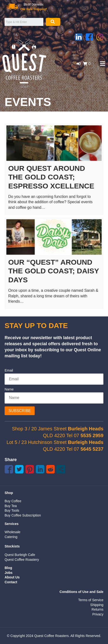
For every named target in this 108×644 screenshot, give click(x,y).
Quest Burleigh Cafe (20, 555)
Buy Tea (11, 506)
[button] (78, 64)
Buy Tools (12, 510)
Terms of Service (91, 600)
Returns (97, 609)
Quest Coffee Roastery (22, 560)
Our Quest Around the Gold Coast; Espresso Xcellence (51, 177)
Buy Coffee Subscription (23, 515)
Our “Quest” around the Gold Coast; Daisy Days (54, 271)
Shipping (97, 605)
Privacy (98, 614)
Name (9, 389)
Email (9, 370)
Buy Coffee (13, 501)
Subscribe (20, 411)
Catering (11, 537)
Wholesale (12, 532)
